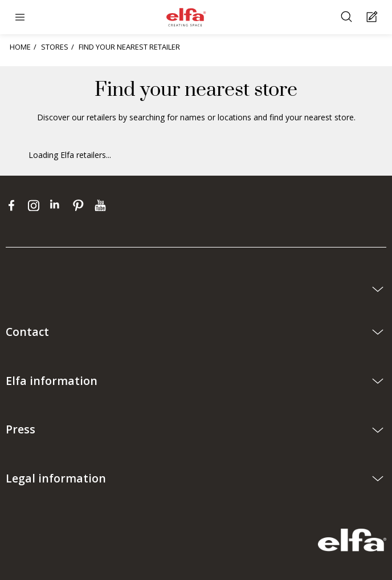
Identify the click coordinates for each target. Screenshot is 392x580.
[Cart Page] (373, 17)
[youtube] (102, 205)
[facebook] (14, 205)
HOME (20, 47)
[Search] (348, 17)
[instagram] (36, 205)
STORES (55, 47)
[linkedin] (58, 205)
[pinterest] (81, 205)
